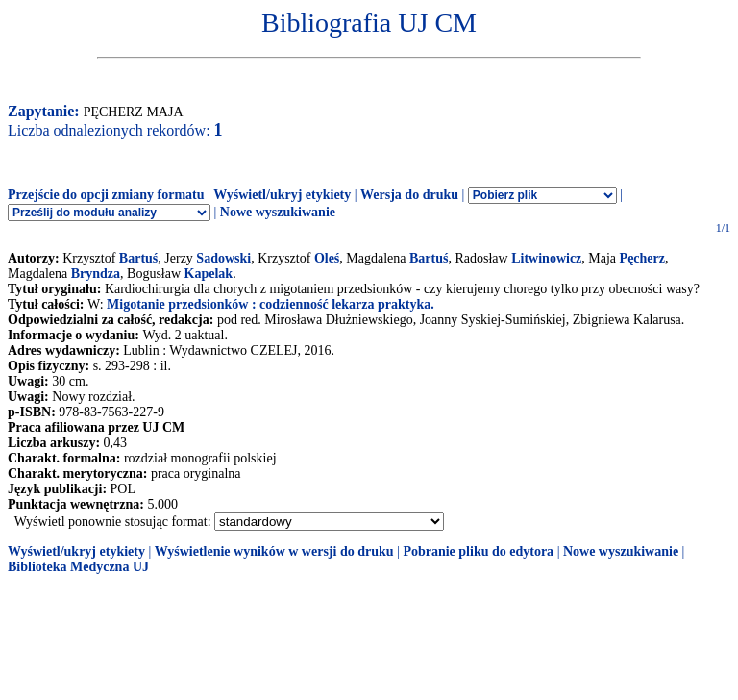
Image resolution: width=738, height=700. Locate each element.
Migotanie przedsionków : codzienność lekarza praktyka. (271, 304)
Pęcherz (642, 258)
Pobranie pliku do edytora (478, 551)
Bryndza (96, 274)
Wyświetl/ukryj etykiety (282, 195)
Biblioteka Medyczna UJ (78, 567)
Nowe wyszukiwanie (278, 212)
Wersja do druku (409, 195)
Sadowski (223, 258)
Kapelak (209, 274)
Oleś (327, 258)
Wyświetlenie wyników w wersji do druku (274, 551)
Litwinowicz (546, 258)
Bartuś (138, 258)
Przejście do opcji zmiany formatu (106, 195)
